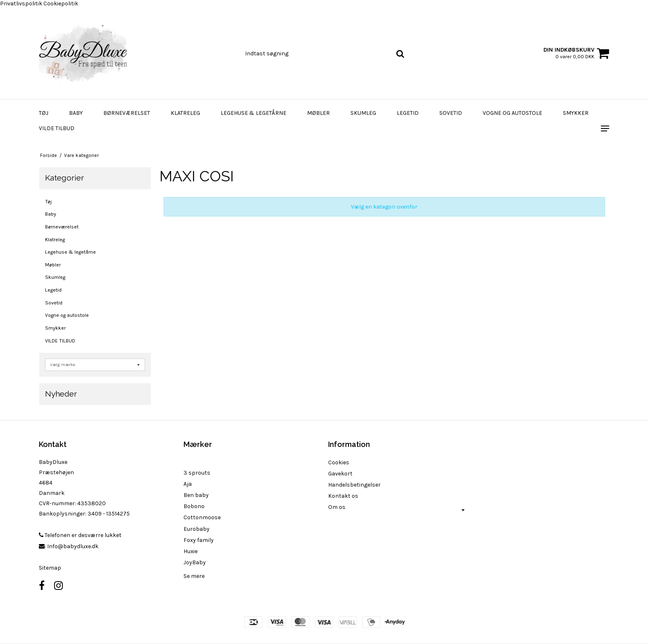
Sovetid (451, 113)
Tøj (44, 113)
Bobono (194, 506)
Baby (76, 113)
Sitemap (50, 568)
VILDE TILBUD (57, 128)
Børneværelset (127, 113)
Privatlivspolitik (21, 4)
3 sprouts (197, 473)
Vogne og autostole (512, 113)
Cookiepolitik (61, 4)
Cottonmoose (202, 517)
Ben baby (196, 495)
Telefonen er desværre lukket (80, 535)
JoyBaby (195, 562)
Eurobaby (197, 529)
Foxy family (199, 540)
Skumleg (363, 113)
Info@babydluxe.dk (73, 546)
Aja (188, 484)
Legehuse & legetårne (254, 113)
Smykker (576, 113)
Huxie (191, 551)
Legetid (408, 113)
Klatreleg (185, 113)
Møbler (318, 113)
